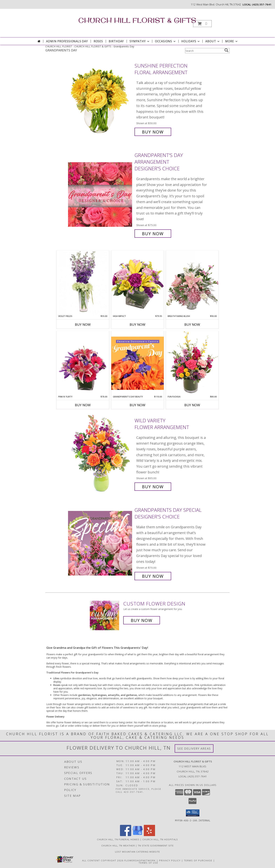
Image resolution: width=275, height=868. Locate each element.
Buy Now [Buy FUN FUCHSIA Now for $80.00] (192, 405)
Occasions (166, 41)
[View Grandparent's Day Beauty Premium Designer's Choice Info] (137, 363)
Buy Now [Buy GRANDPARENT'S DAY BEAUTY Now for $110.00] (137, 405)
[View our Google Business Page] (137, 835)
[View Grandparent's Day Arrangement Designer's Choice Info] (100, 194)
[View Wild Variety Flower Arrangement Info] (100, 454)
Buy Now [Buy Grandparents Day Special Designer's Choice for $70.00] (153, 576)
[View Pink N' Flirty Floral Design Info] (83, 363)
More (232, 41)
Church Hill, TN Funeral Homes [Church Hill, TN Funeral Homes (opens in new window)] (118, 839)
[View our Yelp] (149, 835)
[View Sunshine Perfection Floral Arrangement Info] (100, 99)
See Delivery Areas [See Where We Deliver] (194, 748)
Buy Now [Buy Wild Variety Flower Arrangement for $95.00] (153, 487)
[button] (202, 24)
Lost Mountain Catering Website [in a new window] (138, 852)
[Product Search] (204, 51)
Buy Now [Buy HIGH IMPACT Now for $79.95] (137, 324)
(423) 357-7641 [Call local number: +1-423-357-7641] (262, 4)
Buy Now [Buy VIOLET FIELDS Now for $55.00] (83, 324)
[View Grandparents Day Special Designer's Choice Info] (100, 543)
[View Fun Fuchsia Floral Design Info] (192, 363)
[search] (226, 50)
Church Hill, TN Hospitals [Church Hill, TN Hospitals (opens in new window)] (160, 839)
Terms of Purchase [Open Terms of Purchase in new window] (198, 860)
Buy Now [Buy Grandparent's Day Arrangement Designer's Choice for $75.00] (153, 234)
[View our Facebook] (126, 835)
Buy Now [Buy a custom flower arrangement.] (142, 620)
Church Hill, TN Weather (118, 845)
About (213, 41)
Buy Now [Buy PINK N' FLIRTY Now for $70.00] (83, 405)
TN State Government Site (156, 845)
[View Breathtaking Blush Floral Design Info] (192, 283)
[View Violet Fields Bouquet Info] (83, 283)
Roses (98, 41)
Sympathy (140, 41)
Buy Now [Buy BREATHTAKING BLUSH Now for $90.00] (192, 324)
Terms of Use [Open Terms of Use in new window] (148, 863)
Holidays (191, 41)
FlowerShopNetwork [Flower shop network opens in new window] (140, 860)
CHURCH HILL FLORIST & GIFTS (137, 20)
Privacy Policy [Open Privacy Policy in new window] (170, 860)
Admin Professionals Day (67, 41)
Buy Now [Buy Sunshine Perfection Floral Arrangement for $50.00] (153, 132)
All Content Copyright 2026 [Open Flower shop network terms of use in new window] (103, 860)
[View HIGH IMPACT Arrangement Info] (137, 282)
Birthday (116, 41)
